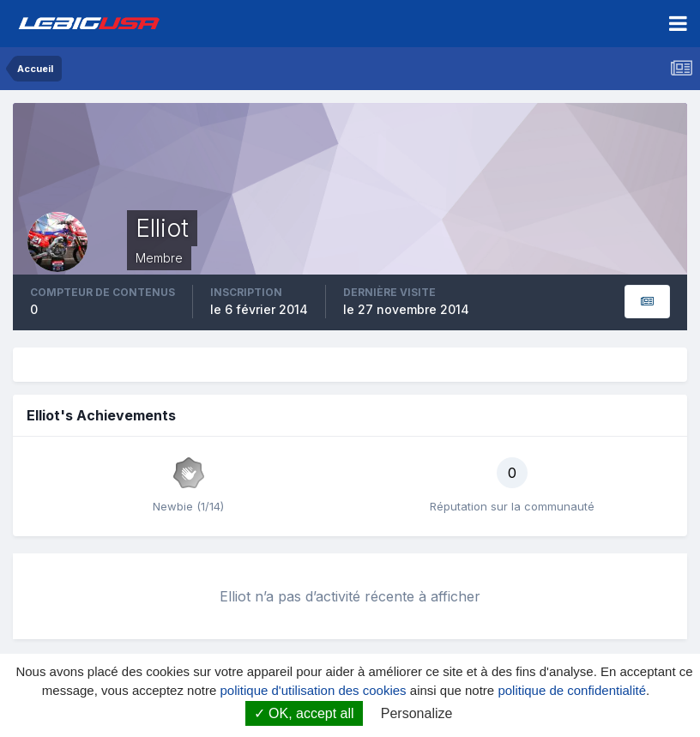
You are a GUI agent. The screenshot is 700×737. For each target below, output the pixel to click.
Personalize (417, 713)
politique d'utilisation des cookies (313, 690)
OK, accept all (304, 713)
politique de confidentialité (572, 690)
